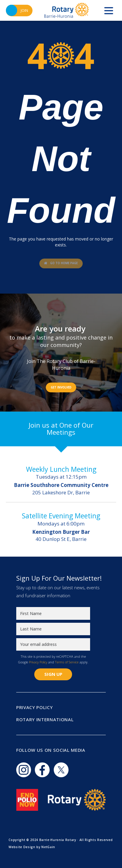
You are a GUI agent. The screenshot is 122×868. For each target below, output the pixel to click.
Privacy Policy (38, 662)
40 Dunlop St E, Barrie (61, 536)
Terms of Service (67, 662)
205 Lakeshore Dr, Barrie (61, 489)
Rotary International (45, 719)
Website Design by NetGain (32, 847)
